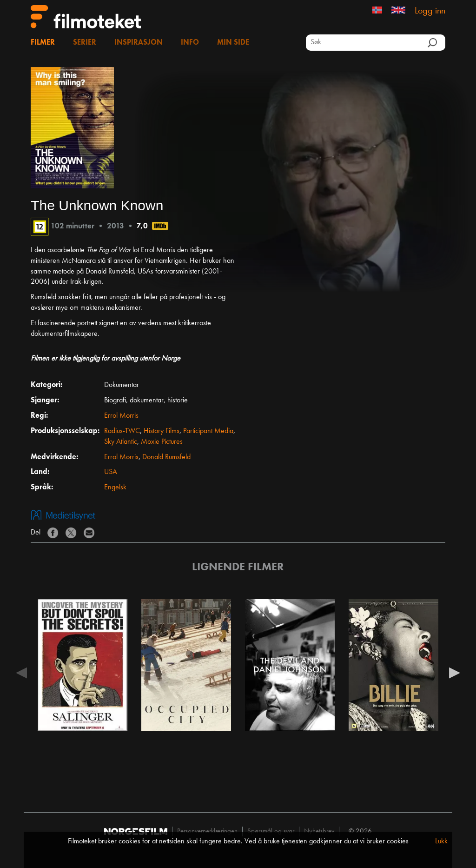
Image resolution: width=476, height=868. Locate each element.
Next (455, 672)
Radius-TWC (122, 431)
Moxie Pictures (162, 442)
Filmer (43, 43)
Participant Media (208, 431)
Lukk (441, 841)
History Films (162, 431)
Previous (21, 672)
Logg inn (430, 11)
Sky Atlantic (121, 442)
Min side (233, 43)
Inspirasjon (139, 43)
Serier (85, 43)
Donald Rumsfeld (166, 457)
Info (190, 43)
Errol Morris (121, 416)
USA (111, 472)
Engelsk (115, 487)
